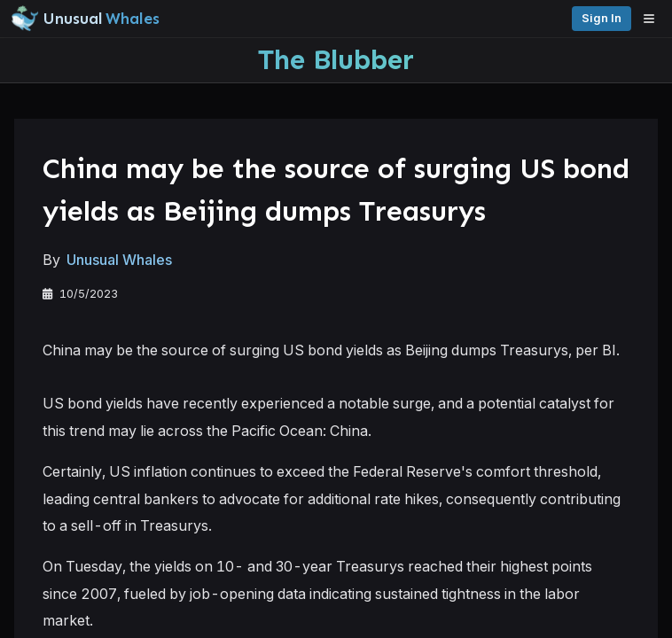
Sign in (602, 18)
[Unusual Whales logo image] (85, 19)
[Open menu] (653, 19)
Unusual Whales (119, 260)
